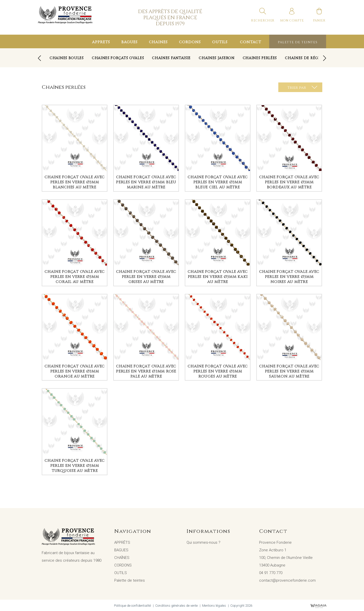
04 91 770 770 (271, 573)
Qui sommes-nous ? (203, 542)
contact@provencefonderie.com (287, 580)
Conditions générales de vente (176, 606)
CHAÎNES (158, 42)
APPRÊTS (101, 42)
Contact (251, 42)
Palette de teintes (298, 42)
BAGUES (129, 42)
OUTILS (220, 42)
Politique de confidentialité (132, 606)
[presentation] (39, 58)
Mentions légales (214, 606)
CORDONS (190, 42)
